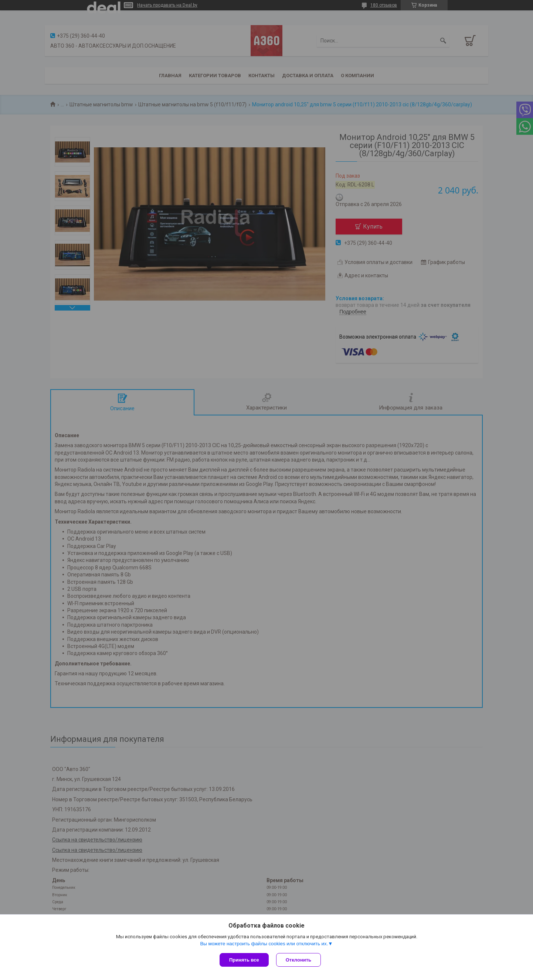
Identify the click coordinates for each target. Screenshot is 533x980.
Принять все (244, 960)
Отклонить (298, 960)
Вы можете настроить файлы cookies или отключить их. (264, 944)
